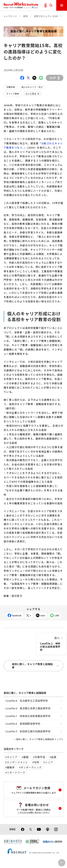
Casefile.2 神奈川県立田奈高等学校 (51, 642)
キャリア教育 (13, 94)
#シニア (48, 762)
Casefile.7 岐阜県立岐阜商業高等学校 (28, 716)
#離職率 (10, 767)
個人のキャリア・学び (32, 87)
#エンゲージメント (17, 762)
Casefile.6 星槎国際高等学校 (23, 724)
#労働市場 (39, 757)
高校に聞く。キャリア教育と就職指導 (35, 666)
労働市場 (10, 87)
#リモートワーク (15, 772)
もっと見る (31, 94)
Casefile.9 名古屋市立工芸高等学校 (27, 701)
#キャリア (11, 757)
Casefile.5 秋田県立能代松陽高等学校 (28, 731)
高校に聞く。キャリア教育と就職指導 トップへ (40, 739)
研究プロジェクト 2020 (46, 16)
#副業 (53, 757)
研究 (25, 16)
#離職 (25, 757)
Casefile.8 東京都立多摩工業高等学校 (28, 708)
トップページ (10, 16)
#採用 (36, 762)
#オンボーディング (30, 767)
